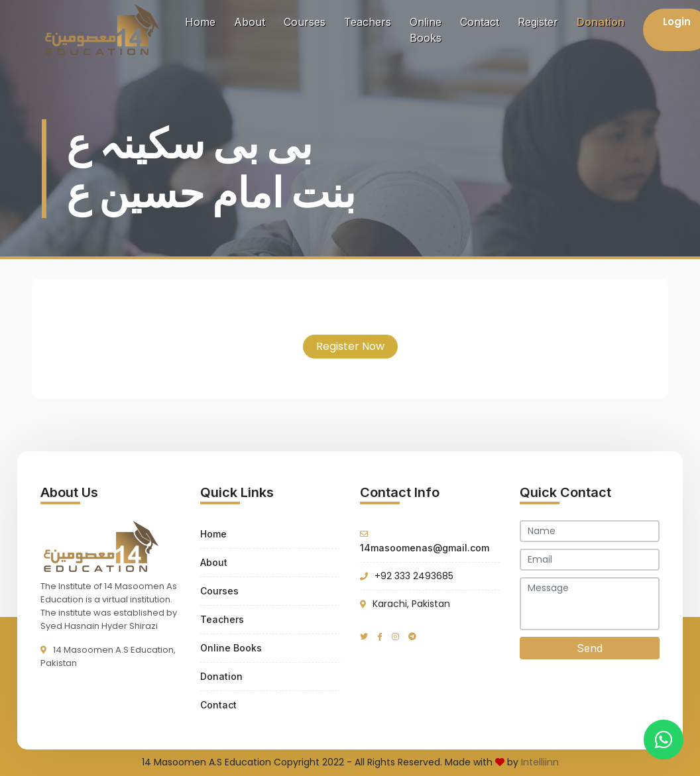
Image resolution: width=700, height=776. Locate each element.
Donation (601, 22)
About (250, 22)
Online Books (426, 30)
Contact (480, 22)
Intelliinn (540, 762)
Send (590, 648)
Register (538, 22)
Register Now (350, 346)
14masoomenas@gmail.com (425, 548)
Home (203, 21)
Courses (305, 22)
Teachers (368, 22)
